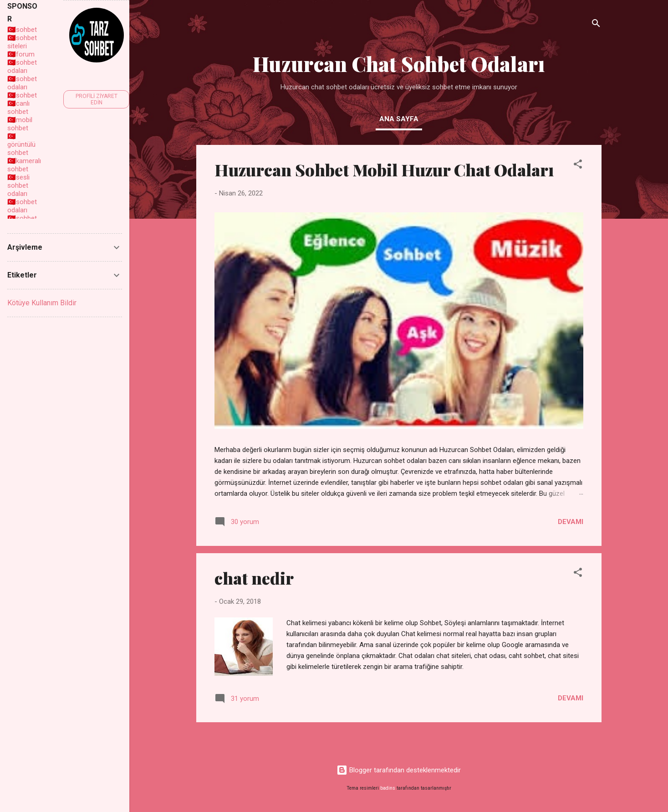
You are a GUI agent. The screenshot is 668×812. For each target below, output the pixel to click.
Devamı (571, 522)
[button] (578, 166)
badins (388, 788)
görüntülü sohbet (21, 149)
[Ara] (596, 25)
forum (25, 54)
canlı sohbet (18, 108)
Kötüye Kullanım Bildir (42, 303)
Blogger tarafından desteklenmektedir (399, 770)
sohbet (26, 30)
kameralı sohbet (24, 165)
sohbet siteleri (22, 42)
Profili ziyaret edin (97, 99)
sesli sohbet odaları (18, 185)
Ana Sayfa (399, 119)
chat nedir (254, 578)
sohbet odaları (22, 67)
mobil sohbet (20, 124)
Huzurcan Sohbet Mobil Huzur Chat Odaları (384, 170)
